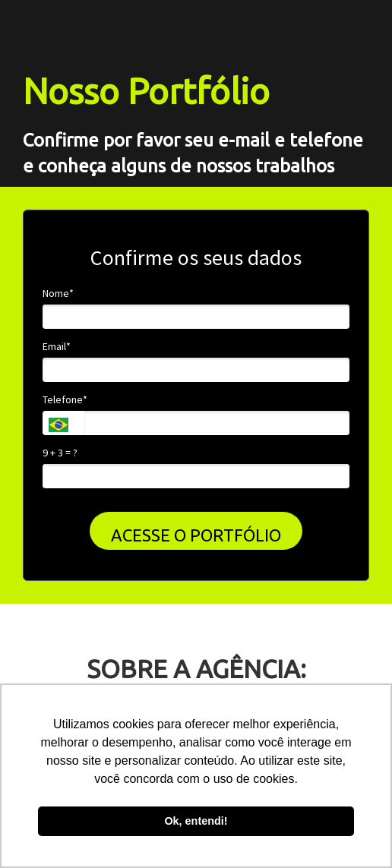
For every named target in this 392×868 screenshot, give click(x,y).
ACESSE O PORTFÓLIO (196, 535)
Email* (57, 347)
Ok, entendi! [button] (196, 821)
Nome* (58, 294)
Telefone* (65, 400)
